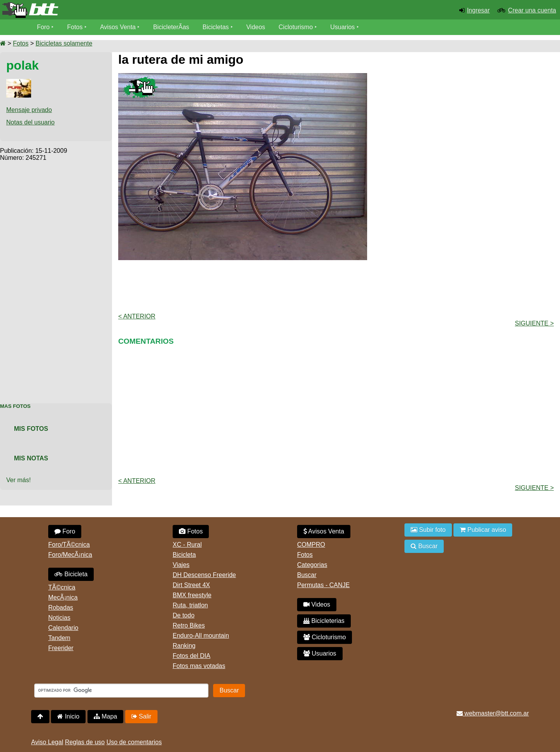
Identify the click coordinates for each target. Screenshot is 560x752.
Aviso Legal (47, 742)
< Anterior (137, 316)
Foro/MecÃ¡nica (70, 555)
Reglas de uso (85, 742)
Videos (256, 27)
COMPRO (311, 545)
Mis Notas (31, 458)
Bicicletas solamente (64, 43)
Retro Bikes (189, 625)
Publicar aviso (483, 530)
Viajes (181, 565)
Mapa (105, 716)
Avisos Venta (118, 27)
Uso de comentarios (134, 742)
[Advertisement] (56, 278)
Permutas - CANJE (323, 585)
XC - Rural (187, 545)
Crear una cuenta (532, 10)
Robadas (61, 608)
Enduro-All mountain (201, 636)
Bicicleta (71, 574)
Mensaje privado (29, 110)
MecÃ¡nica (63, 597)
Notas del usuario (31, 122)
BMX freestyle (192, 595)
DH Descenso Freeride (204, 575)
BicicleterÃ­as (171, 27)
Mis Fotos (31, 429)
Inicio (68, 716)
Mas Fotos (15, 406)
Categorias (312, 565)
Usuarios (343, 27)
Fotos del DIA (192, 656)
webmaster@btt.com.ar (493, 713)
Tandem (59, 638)
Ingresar (479, 10)
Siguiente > (534, 323)
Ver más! (18, 480)
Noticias (59, 618)
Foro (43, 27)
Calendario (63, 628)
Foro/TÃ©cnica (69, 545)
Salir (141, 716)
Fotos (75, 27)
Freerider (61, 648)
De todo (184, 615)
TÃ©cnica (62, 587)
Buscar (307, 575)
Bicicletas (217, 27)
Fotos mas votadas (199, 666)
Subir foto (428, 530)
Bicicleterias (324, 621)
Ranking (184, 646)
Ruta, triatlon (190, 605)
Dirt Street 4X (191, 585)
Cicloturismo (296, 27)
